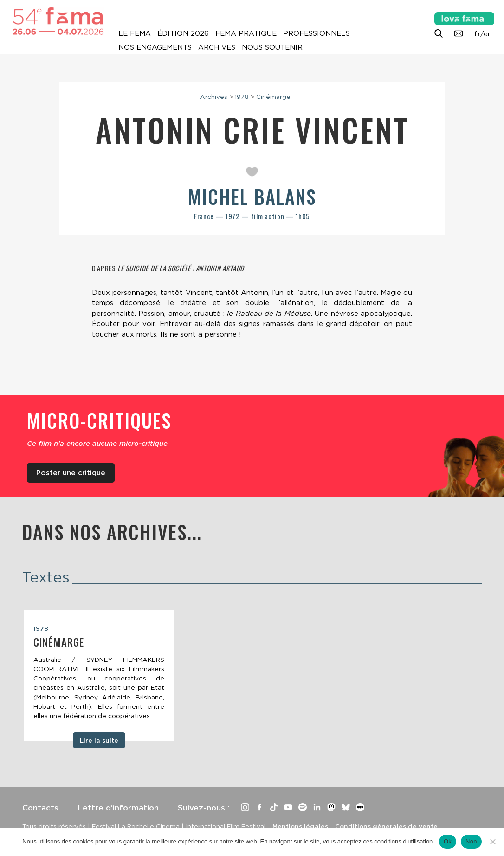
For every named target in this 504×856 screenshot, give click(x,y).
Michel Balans (252, 196)
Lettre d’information (118, 808)
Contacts (40, 808)
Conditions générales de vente (386, 826)
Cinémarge (273, 97)
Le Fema (135, 33)
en (488, 34)
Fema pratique (246, 33)
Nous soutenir (272, 47)
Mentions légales (300, 826)
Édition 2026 (183, 33)
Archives (217, 47)
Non (471, 841)
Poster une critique (71, 473)
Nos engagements (155, 47)
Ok (448, 841)
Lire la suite (99, 740)
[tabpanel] (99, 675)
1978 (242, 97)
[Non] (492, 842)
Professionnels (317, 33)
